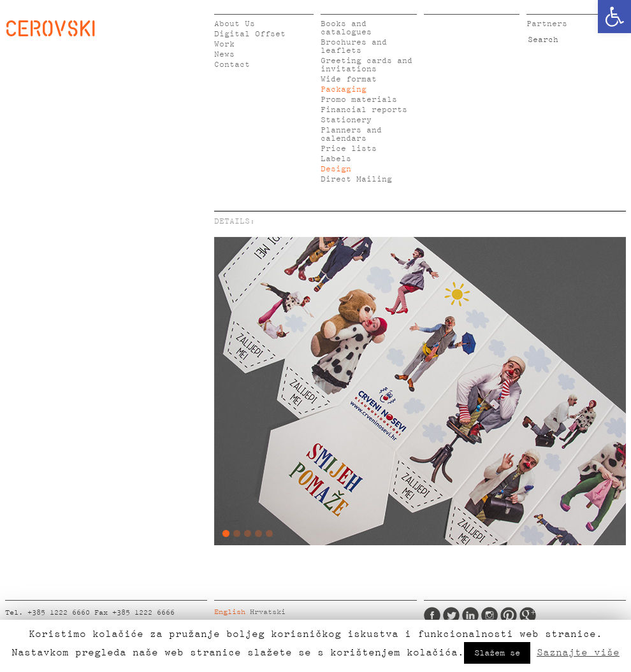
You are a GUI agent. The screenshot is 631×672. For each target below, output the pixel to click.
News (224, 54)
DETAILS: (235, 221)
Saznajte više (578, 652)
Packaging (344, 89)
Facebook (432, 615)
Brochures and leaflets (354, 46)
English (230, 612)
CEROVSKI (50, 28)
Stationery (346, 120)
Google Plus (528, 615)
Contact (232, 65)
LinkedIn (470, 615)
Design (336, 169)
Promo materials (359, 100)
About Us (235, 24)
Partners (547, 24)
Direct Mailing (356, 179)
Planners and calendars (351, 134)
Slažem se (497, 653)
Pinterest (509, 615)
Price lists (349, 149)
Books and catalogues (346, 28)
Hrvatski (268, 612)
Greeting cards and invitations (366, 65)
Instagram (490, 615)
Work (224, 44)
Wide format (349, 79)
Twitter (451, 615)
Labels (336, 159)
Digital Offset (250, 34)
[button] (614, 17)
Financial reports (364, 110)
